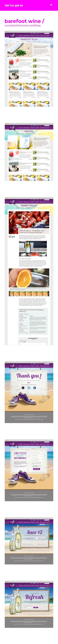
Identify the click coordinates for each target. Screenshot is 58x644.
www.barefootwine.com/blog (23, 25)
